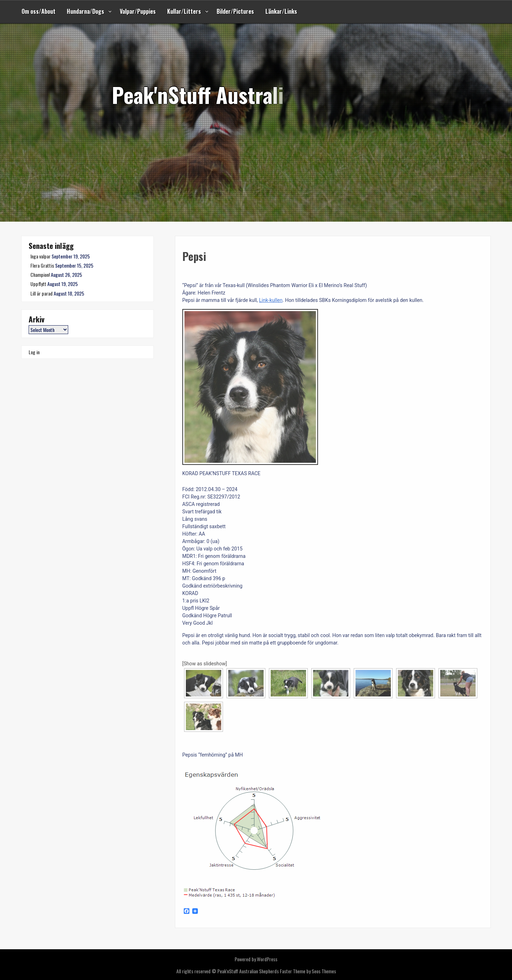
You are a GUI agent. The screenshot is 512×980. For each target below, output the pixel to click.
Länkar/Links (281, 11)
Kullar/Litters (184, 11)
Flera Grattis (42, 265)
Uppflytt (38, 284)
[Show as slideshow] (205, 664)
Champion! (40, 275)
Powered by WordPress (256, 959)
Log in (34, 352)
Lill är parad (42, 293)
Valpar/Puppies (138, 11)
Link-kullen (271, 300)
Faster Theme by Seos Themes (308, 971)
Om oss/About (39, 11)
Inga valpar (40, 256)
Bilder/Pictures (235, 11)
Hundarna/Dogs (86, 11)
